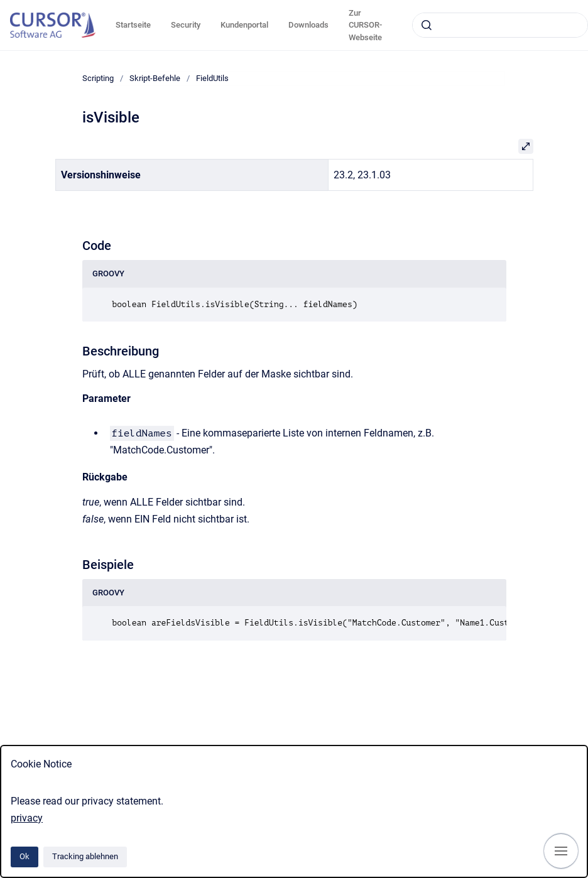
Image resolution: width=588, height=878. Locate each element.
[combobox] (500, 25)
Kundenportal (244, 25)
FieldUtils (212, 78)
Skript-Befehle (155, 78)
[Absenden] (427, 25)
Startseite (133, 25)
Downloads (308, 25)
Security (186, 25)
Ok (24, 856)
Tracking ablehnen (85, 856)
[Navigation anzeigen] (561, 851)
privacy (27, 818)
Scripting (98, 78)
